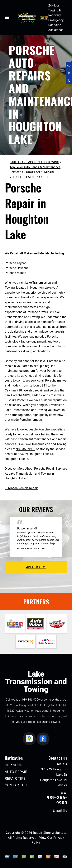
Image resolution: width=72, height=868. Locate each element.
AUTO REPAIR (16, 772)
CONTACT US (16, 785)
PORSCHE (43, 177)
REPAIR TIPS (15, 778)
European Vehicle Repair (21, 488)
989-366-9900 (26, 449)
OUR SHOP (14, 765)
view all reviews (36, 567)
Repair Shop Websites (49, 833)
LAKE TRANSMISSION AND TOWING (34, 162)
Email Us (60, 810)
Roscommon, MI (27, 529)
